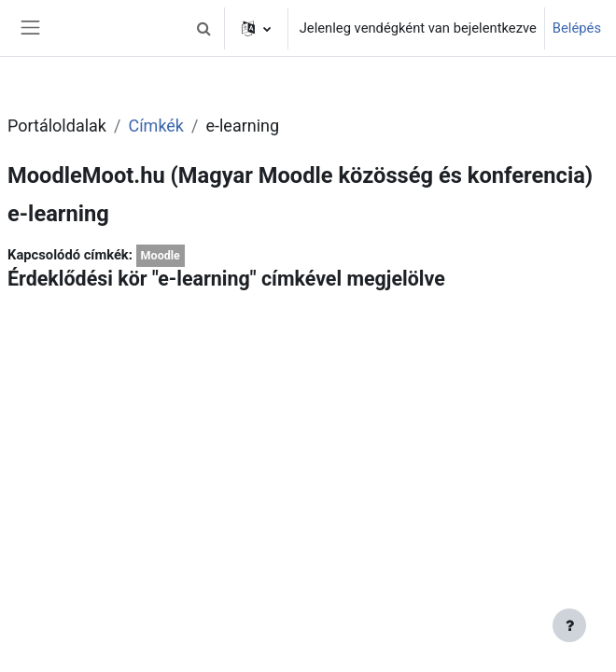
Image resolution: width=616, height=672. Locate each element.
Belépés (577, 28)
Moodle (161, 255)
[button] (204, 28)
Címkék (156, 126)
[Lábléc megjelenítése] (569, 625)
